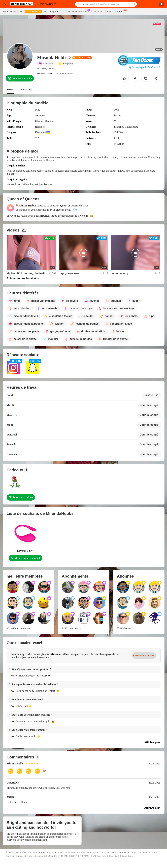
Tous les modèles (13, 12)
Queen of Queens (69, 206)
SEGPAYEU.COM (127, 852)
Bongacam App (115, 11)
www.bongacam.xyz (50, 852)
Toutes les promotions (76, 11)
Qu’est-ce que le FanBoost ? (145, 67)
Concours (97, 12)
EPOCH (110, 852)
